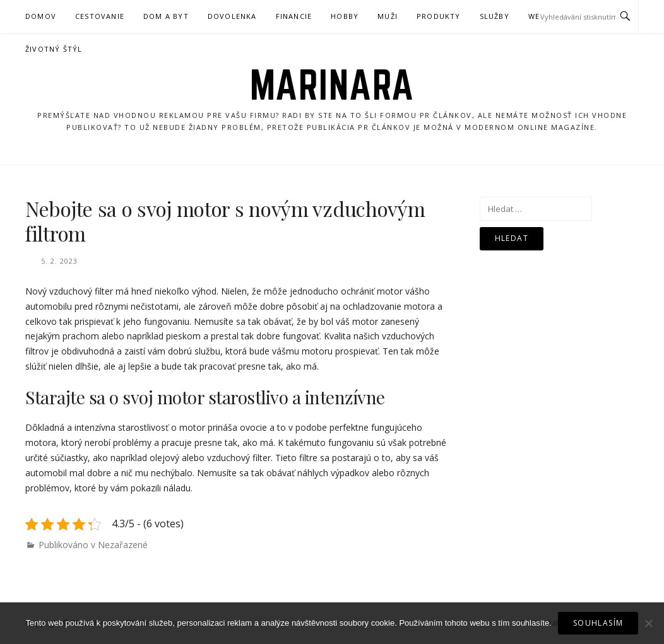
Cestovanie (100, 16)
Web (537, 16)
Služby (495, 16)
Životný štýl (54, 49)
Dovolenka (232, 16)
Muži (388, 16)
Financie (294, 16)
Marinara (332, 85)
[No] (648, 623)
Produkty (439, 16)
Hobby (345, 16)
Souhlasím (598, 623)
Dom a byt (166, 16)
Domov (41, 16)
